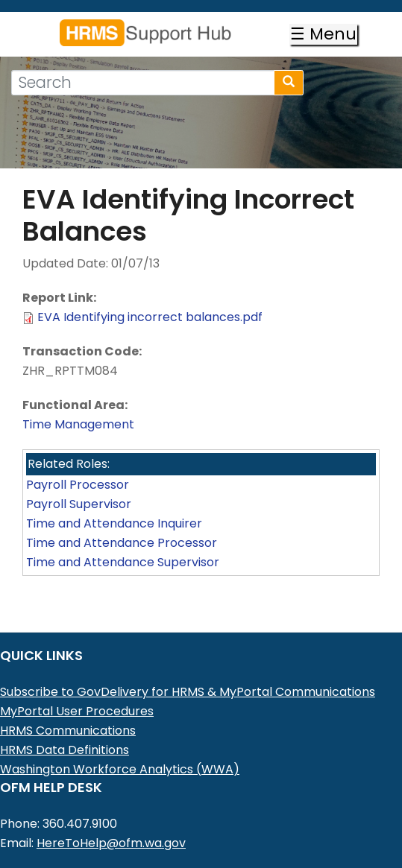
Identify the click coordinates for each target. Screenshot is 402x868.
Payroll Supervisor (79, 504)
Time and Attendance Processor (122, 543)
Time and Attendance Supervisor (123, 562)
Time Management (78, 424)
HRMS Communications (68, 731)
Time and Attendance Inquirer (114, 523)
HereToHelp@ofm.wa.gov (111, 843)
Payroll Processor (78, 485)
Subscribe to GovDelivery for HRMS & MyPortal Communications (188, 692)
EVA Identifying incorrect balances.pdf (150, 317)
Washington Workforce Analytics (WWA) (120, 769)
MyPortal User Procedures (77, 711)
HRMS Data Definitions (65, 750)
